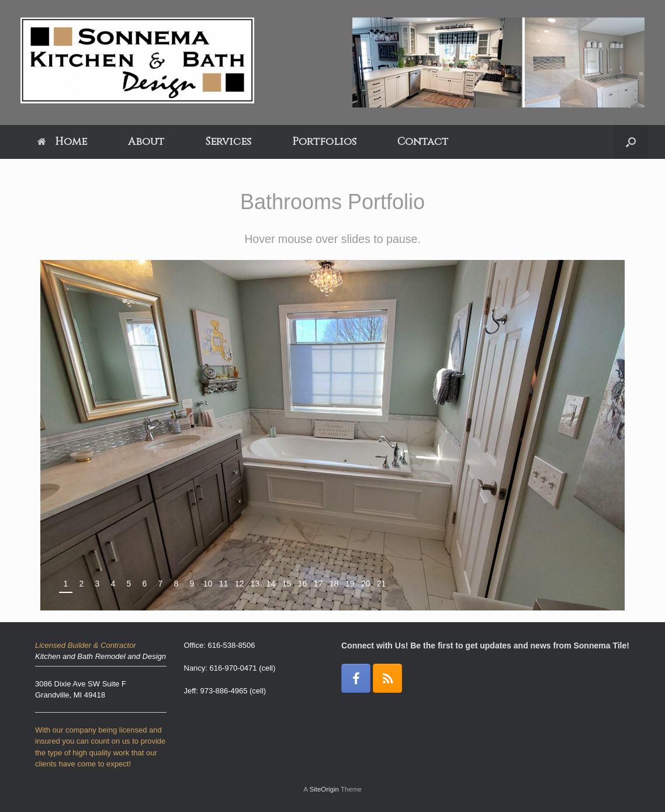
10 (208, 584)
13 (255, 584)
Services (228, 142)
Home (62, 142)
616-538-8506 (231, 645)
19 (350, 584)
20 (366, 584)
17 (318, 584)
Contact (423, 142)
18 (334, 584)
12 (240, 584)
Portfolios (324, 142)
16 (303, 584)
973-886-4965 (224, 691)
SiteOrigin (324, 789)
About (146, 142)
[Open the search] (631, 142)
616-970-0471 (233, 668)
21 (382, 584)
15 (287, 584)
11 (224, 584)
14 (271, 584)
